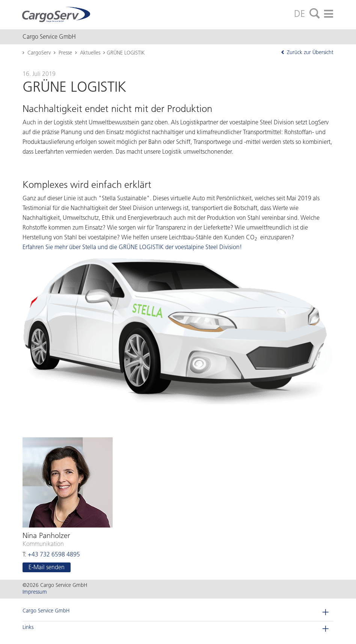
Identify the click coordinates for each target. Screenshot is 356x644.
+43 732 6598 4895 (54, 554)
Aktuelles (90, 53)
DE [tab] (300, 14)
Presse (65, 53)
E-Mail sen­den (47, 567)
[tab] (315, 14)
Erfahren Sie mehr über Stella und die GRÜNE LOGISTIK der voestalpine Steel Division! (132, 247)
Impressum (35, 592)
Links (28, 627)
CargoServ (39, 53)
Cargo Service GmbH (46, 611)
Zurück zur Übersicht (307, 52)
